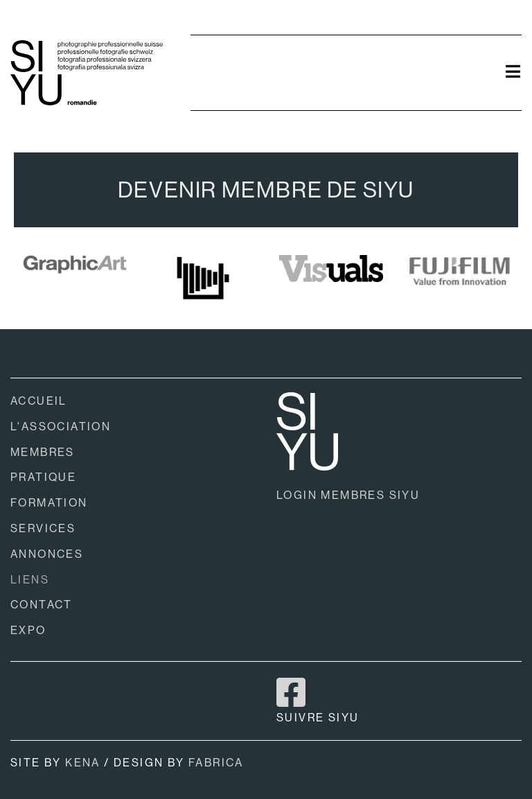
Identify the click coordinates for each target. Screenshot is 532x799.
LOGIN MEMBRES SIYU (348, 495)
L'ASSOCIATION (61, 427)
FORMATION (49, 503)
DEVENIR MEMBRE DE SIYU (266, 190)
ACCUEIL (39, 401)
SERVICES (43, 528)
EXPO (28, 630)
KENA (83, 763)
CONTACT (42, 605)
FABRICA (216, 763)
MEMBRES (43, 452)
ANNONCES (47, 554)
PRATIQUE (43, 477)
